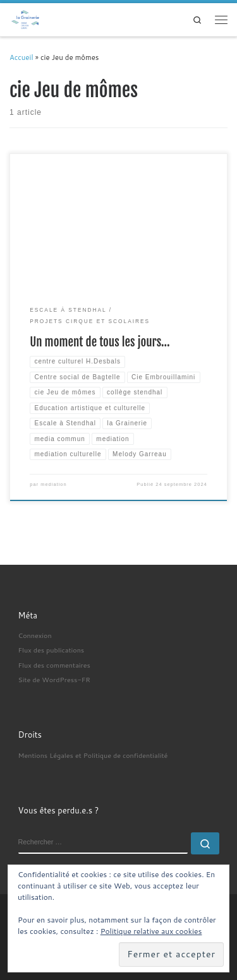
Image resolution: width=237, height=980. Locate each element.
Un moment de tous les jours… (100, 342)
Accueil (21, 57)
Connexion (35, 635)
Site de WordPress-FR (54, 679)
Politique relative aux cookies (151, 931)
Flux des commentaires (54, 665)
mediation (53, 484)
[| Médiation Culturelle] (26, 19)
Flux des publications (52, 650)
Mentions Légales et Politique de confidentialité (93, 755)
